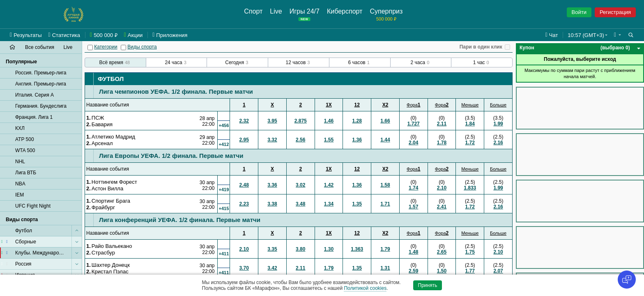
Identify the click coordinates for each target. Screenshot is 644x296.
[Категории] (90, 47)
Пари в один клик (481, 47)
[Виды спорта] (123, 47)
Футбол (111, 79)
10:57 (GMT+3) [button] (586, 35)
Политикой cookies (365, 288)
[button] (618, 35)
